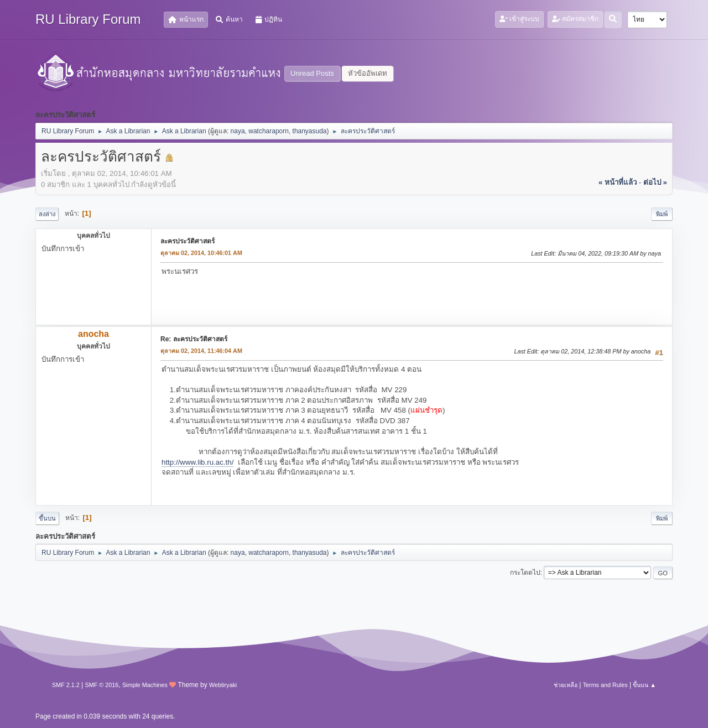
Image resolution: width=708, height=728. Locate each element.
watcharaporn (269, 131)
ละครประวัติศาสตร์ (188, 241)
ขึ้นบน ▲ (644, 685)
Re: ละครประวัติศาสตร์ (194, 339)
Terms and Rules (605, 685)
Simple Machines (145, 685)
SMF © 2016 (102, 685)
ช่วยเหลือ (566, 685)
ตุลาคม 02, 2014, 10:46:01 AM (201, 253)
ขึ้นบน (47, 518)
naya (238, 131)
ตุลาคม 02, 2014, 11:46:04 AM (201, 351)
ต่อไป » (655, 182)
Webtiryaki (223, 685)
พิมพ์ (662, 214)
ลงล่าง (47, 214)
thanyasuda (310, 131)
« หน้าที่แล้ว (618, 182)
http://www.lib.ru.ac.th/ (197, 462)
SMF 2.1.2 (66, 685)
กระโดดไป (525, 573)
